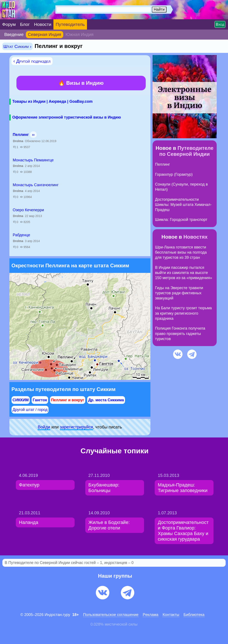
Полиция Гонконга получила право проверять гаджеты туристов (180, 334)
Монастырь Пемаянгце (33, 160)
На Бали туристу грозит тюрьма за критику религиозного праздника (184, 313)
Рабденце (22, 235)
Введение (14, 34)
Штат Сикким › (17, 46)
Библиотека (194, 615)
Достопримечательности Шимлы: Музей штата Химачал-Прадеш (183, 205)
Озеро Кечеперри (28, 210)
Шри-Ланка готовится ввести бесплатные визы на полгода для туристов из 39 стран (181, 252)
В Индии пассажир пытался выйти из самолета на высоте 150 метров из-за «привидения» (184, 273)
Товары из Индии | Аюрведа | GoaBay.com (53, 101)
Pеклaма (151, 615)
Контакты (171, 615)
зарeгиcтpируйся (76, 427)
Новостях (195, 237)
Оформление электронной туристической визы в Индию (67, 117)
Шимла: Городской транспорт (181, 220)
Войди (44, 427)
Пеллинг (21, 135)
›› (33, 135)
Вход (220, 24)
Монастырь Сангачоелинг (36, 185)
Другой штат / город (30, 410)
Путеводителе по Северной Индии (186, 151)
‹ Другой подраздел (32, 61)
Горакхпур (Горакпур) (174, 174)
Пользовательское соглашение (111, 615)
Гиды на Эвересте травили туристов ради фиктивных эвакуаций (179, 293)
